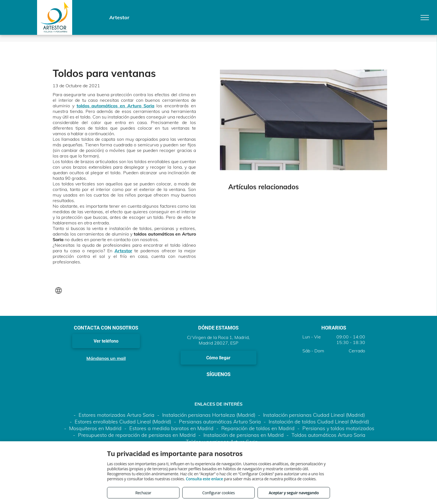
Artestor (123, 251)
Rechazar (143, 493)
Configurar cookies (219, 493)
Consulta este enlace (204, 479)
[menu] (425, 18)
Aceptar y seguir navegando (294, 493)
